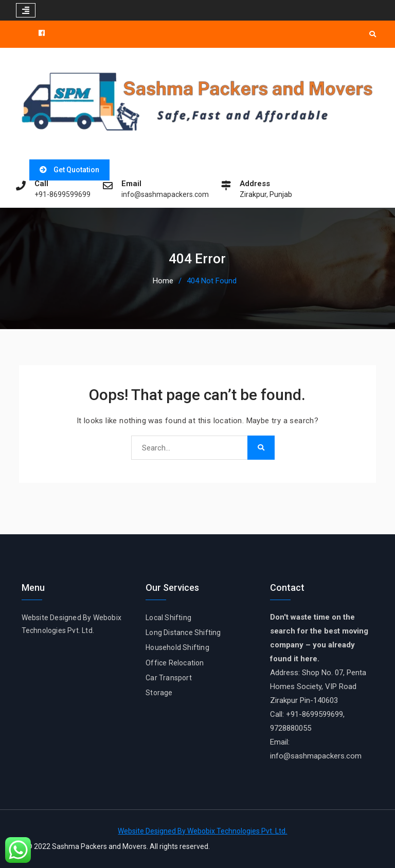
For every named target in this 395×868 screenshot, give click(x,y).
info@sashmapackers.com (165, 195)
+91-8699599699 (62, 195)
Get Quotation (76, 170)
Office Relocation (175, 663)
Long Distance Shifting (183, 632)
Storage (159, 693)
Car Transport (169, 678)
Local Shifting (168, 618)
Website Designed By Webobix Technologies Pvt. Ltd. (202, 831)
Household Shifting (177, 647)
